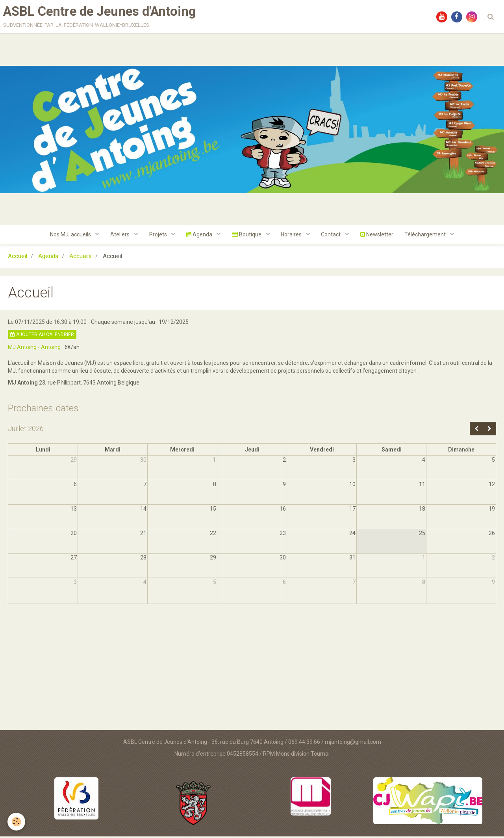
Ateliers (119, 236)
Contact (333, 236)
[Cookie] (17, 822)
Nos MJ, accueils (69, 236)
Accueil (18, 258)
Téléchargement (428, 236)
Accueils (81, 258)
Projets (157, 236)
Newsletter (379, 236)
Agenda (199, 236)
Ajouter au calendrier (42, 336)
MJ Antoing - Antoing (34, 349)
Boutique (247, 236)
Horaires (293, 236)
